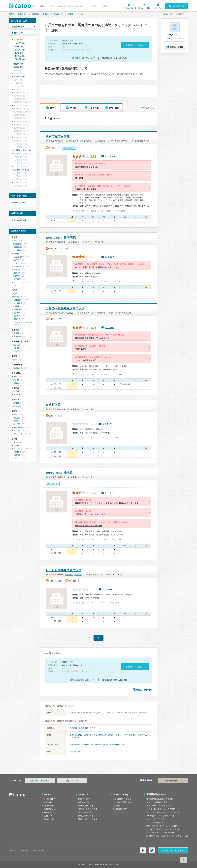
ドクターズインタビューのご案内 (161, 809)
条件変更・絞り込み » (135, 45)
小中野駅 (69, 575)
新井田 (20, 59)
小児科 (16, 391)
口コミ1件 (110, 257)
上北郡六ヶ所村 (22, 150)
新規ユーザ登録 (144, 8)
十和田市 (19, 76)
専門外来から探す (86, 812)
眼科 (15, 360)
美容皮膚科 (18, 336)
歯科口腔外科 (19, 427)
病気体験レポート (52, 809)
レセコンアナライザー (156, 819)
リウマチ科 (18, 263)
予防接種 (17, 452)
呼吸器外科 (18, 297)
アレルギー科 (19, 266)
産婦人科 (17, 383)
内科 (15, 241)
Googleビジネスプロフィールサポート (163, 829)
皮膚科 (16, 333)
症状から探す (84, 802)
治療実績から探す (86, 806)
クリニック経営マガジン (157, 822)
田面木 (20, 56)
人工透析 (17, 279)
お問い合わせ (38, 850)
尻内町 (20, 50)
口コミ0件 (107, 424)
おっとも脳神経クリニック (64, 570)
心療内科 (17, 406)
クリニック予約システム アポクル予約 (163, 812)
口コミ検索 (49, 806)
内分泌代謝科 (19, 257)
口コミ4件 (110, 328)
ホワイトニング (20, 434)
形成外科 (17, 316)
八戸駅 (70, 313)
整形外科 (17, 313)
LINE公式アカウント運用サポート (161, 833)
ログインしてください (174, 38)
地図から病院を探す (20, 220)
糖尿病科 (17, 260)
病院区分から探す (86, 816)
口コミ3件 (110, 493)
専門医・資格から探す (88, 809)
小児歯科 (17, 424)
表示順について (147, 108)
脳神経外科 (83, 728)
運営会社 (13, 850)
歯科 (15, 414)
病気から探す (84, 799)
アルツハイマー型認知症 (126, 735)
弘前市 (18, 67)
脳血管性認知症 (76, 735)
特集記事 (48, 812)
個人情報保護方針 (120, 809)
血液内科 (17, 273)
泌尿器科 (17, 345)
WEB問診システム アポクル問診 (160, 816)
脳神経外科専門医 (117, 745)
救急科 (16, 445)
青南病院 (61, 238)
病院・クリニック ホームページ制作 (162, 826)
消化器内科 (18, 250)
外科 (15, 293)
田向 (19, 53)
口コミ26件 (110, 156)
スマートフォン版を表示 (173, 851)
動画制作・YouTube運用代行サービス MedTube (167, 836)
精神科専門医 (88, 745)
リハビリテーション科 (23, 322)
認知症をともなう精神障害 (95, 735)
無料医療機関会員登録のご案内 (160, 799)
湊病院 (59, 473)
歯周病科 (17, 421)
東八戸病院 (53, 405)
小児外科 (17, 394)
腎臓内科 (17, 276)
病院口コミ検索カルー (18, 14)
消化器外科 (18, 303)
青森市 (18, 64)
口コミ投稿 (49, 819)
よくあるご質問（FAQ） (123, 802)
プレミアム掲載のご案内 (157, 802)
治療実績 (102, 141)
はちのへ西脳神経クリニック (65, 308)
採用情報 (25, 850)
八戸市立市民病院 (58, 137)
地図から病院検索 (144, 690)
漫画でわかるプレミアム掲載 (159, 806)
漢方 (15, 442)
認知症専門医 (75, 745)
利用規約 (116, 806)
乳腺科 (16, 306)
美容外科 (17, 319)
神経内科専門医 (102, 745)
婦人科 (16, 380)
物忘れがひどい (76, 751)
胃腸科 (16, 254)
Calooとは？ (50, 799)
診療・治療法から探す (88, 819)
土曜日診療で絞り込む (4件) (83, 58)
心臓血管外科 (19, 300)
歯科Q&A (48, 816)
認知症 (111, 735)
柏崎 (19, 47)
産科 (15, 376)
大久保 (20, 43)
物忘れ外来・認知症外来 (53, 14)
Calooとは (129, 8)
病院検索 (35, 14)
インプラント (19, 431)
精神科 (92, 728)
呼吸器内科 (18, 244)
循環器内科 (18, 247)
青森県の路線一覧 (19, 203)
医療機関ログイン (173, 781)
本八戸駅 (78, 575)
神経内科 (73, 728)
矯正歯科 (17, 418)
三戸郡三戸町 (21, 170)
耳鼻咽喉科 (18, 368)
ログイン (158, 8)
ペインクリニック (21, 449)
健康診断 (17, 455)
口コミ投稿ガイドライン (123, 799)
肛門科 (16, 348)
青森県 (70, 14)
